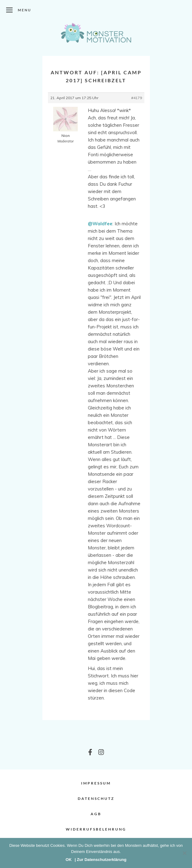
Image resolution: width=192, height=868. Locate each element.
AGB (96, 814)
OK (69, 860)
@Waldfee (100, 224)
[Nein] (184, 853)
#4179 (137, 98)
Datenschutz (96, 798)
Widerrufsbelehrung (96, 829)
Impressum (96, 783)
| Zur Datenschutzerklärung (100, 860)
